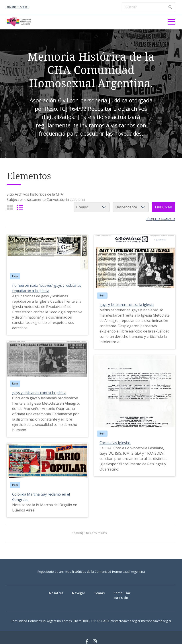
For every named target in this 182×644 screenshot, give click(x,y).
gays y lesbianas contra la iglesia (127, 305)
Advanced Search (18, 7)
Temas (99, 593)
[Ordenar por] (92, 207)
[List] (20, 207)
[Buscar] (149, 7)
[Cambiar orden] (131, 207)
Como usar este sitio (122, 595)
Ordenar (164, 207)
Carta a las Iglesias (115, 443)
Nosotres (56, 593)
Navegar (79, 593)
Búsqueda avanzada (161, 219)
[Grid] (10, 207)
